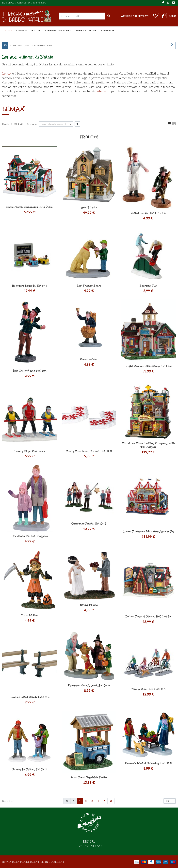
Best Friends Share (89, 286)
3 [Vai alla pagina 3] (92, 801)
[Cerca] (109, 16)
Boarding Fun (148, 286)
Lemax (7, 74)
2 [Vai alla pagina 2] (86, 801)
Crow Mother (30, 615)
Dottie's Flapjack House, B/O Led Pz (148, 616)
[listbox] (56, 124)
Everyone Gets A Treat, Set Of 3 (89, 685)
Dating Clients (89, 605)
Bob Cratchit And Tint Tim (30, 371)
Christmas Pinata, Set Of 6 (89, 524)
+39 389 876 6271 (36, 3)
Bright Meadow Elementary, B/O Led (148, 366)
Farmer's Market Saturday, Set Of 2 (148, 763)
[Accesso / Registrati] (135, 16)
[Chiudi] (172, 45)
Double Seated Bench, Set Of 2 (30, 697)
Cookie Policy (30, 862)
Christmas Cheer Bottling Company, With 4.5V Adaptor (148, 445)
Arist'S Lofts (89, 207)
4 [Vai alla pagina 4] (98, 801)
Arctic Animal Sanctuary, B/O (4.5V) (30, 207)
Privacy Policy (11, 862)
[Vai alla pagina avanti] (104, 801)
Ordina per (32, 124)
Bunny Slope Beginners (30, 451)
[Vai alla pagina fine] (111, 801)
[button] (155, 16)
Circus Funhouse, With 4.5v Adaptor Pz (148, 531)
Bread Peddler (89, 359)
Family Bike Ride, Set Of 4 (148, 689)
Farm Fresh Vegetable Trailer (89, 777)
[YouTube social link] (173, 3)
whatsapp (103, 91)
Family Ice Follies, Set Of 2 (30, 769)
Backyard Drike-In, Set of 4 (30, 286)
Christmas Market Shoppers (30, 536)
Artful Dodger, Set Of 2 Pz (148, 213)
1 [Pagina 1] (80, 801)
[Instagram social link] (168, 3)
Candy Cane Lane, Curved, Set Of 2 (89, 451)
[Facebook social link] (163, 3)
